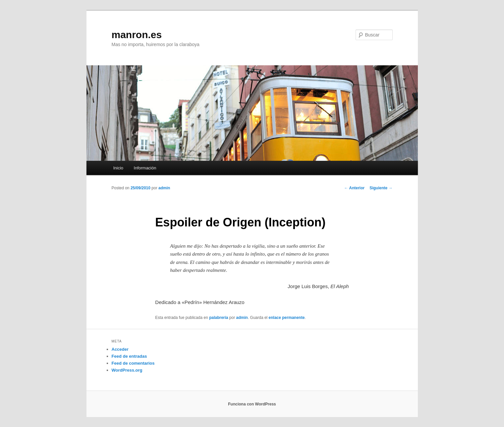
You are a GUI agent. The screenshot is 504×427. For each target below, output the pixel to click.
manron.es (137, 35)
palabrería (219, 318)
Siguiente (381, 188)
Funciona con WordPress (252, 404)
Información (145, 168)
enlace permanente (287, 318)
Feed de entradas (129, 356)
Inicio (118, 168)
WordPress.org (127, 370)
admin (164, 188)
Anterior (355, 188)
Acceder (120, 349)
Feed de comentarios (133, 363)
